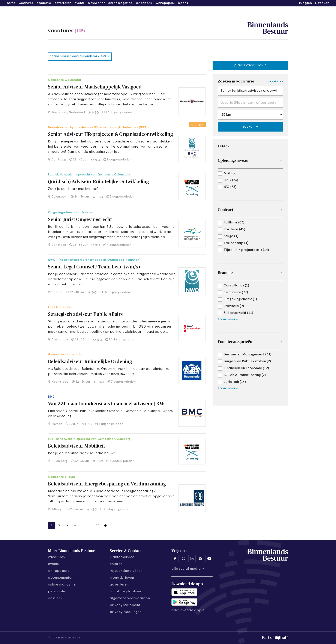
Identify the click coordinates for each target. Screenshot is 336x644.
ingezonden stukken (126, 571)
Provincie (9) (234, 306)
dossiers (55, 598)
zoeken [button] (324, 3)
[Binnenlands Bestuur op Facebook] (175, 559)
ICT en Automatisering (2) (245, 375)
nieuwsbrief (96, 3)
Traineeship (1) (236, 243)
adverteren (63, 3)
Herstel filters (275, 82)
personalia (57, 592)
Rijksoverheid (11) (238, 313)
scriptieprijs (144, 3)
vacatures (26, 3)
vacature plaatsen (125, 592)
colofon (116, 564)
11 (98, 526)
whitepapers (165, 3)
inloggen (305, 3)
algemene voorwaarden (130, 598)
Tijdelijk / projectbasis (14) (246, 250)
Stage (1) (231, 236)
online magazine (120, 3)
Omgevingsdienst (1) (240, 299)
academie (44, 3)
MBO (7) (230, 173)
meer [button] (182, 3)
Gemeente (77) (236, 292)
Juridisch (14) (235, 382)
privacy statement (125, 605)
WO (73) (230, 187)
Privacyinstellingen (126, 612)
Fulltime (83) (234, 223)
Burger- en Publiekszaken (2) (247, 361)
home (11, 3)
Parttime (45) (234, 229)
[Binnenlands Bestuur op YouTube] (209, 559)
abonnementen (61, 578)
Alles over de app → (188, 610)
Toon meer (227, 319)
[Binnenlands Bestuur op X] (183, 559)
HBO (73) (231, 180)
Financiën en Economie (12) (246, 368)
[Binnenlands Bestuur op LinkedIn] (192, 559)
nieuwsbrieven (122, 578)
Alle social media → (188, 569)
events (79, 3)
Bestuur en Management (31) (247, 355)
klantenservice (122, 557)
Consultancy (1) (236, 286)
